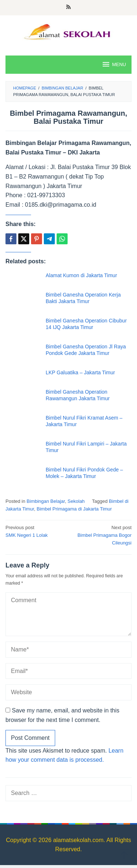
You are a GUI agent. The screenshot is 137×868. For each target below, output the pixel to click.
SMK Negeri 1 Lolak (36, 531)
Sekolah (76, 501)
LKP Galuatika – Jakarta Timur (80, 372)
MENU (114, 64)
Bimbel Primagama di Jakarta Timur (74, 509)
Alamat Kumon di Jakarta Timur (81, 275)
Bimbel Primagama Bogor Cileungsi (101, 535)
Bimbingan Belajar (46, 501)
